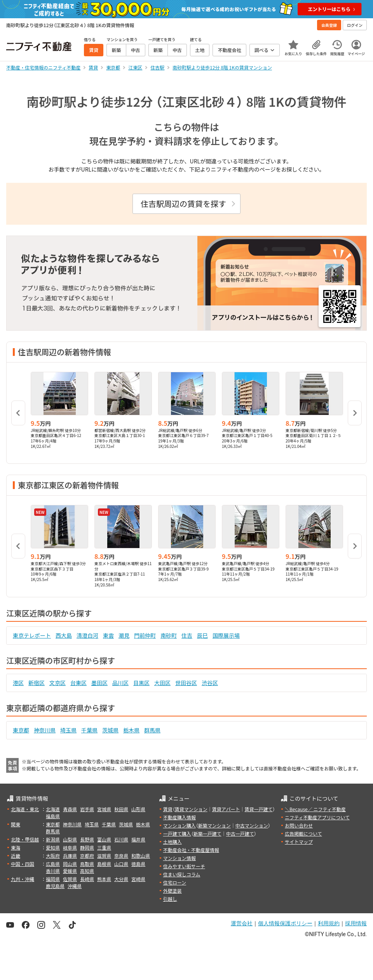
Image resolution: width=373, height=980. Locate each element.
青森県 (70, 809)
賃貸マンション (191, 809)
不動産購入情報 (180, 817)
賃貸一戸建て (258, 809)
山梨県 (70, 839)
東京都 (21, 730)
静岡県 (87, 847)
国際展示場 (226, 635)
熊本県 (104, 879)
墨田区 (99, 683)
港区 (18, 683)
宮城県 (104, 809)
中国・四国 (23, 864)
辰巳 (202, 635)
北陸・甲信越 (25, 839)
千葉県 (89, 730)
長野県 (87, 839)
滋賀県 (104, 856)
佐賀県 (70, 879)
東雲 (108, 635)
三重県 (104, 847)
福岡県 (53, 879)
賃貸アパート (226, 809)
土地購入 (173, 842)
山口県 (121, 864)
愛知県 (53, 847)
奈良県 (121, 856)
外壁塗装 (173, 891)
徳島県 (138, 864)
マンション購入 (180, 825)
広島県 (53, 864)
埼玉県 (68, 730)
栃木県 (131, 730)
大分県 (121, 879)
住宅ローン (175, 882)
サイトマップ (299, 842)
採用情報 (356, 923)
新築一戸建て (207, 833)
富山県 (104, 839)
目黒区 (141, 683)
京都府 (87, 856)
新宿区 (37, 683)
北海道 (53, 809)
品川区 (120, 683)
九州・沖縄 (23, 879)
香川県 (53, 871)
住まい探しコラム (182, 874)
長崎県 (87, 879)
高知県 (87, 871)
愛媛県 (70, 871)
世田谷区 (186, 683)
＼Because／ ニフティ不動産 (315, 809)
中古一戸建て (240, 833)
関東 (16, 824)
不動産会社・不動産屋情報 (191, 850)
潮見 (124, 635)
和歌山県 (141, 856)
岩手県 (87, 809)
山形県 (138, 809)
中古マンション (252, 825)
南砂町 (169, 635)
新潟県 (53, 839)
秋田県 (121, 809)
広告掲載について (303, 833)
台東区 (78, 683)
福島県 (53, 816)
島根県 (104, 864)
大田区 (162, 683)
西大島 (64, 635)
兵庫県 (70, 856)
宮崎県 (138, 879)
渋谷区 (210, 683)
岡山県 (70, 864)
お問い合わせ (299, 825)
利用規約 (329, 923)
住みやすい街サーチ (184, 866)
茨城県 (110, 730)
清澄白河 (87, 635)
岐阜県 (70, 847)
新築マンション (214, 825)
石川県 (121, 839)
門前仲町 (145, 635)
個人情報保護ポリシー (285, 923)
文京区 (58, 683)
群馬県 (152, 730)
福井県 (138, 839)
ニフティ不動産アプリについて (317, 817)
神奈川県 (45, 730)
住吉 (187, 635)
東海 (16, 847)
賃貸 (168, 809)
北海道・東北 (25, 809)
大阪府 (53, 856)
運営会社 (242, 923)
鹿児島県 (55, 886)
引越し (170, 899)
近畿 (16, 856)
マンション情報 (180, 858)
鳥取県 (87, 864)
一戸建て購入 (177, 833)
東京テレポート (32, 635)
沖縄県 (75, 886)
